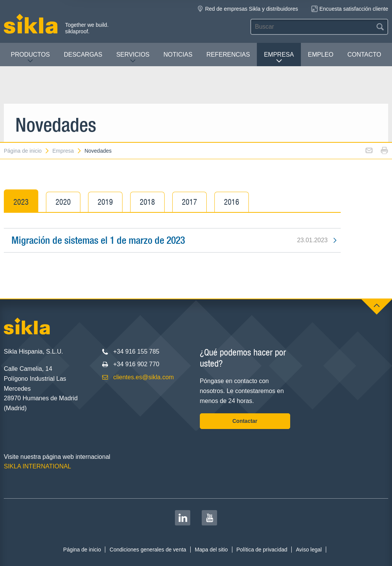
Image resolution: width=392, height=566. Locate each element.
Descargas (83, 55)
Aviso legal (309, 550)
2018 (147, 202)
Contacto (364, 55)
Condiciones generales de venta (148, 550)
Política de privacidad (262, 550)
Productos (30, 58)
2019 (105, 202)
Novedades (98, 151)
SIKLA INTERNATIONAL (38, 466)
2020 (63, 202)
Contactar (245, 421)
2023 (21, 202)
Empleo (321, 55)
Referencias (228, 55)
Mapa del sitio (211, 550)
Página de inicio (27, 151)
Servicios (133, 58)
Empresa (279, 58)
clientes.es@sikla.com (144, 377)
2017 (189, 202)
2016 (232, 202)
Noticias (178, 55)
